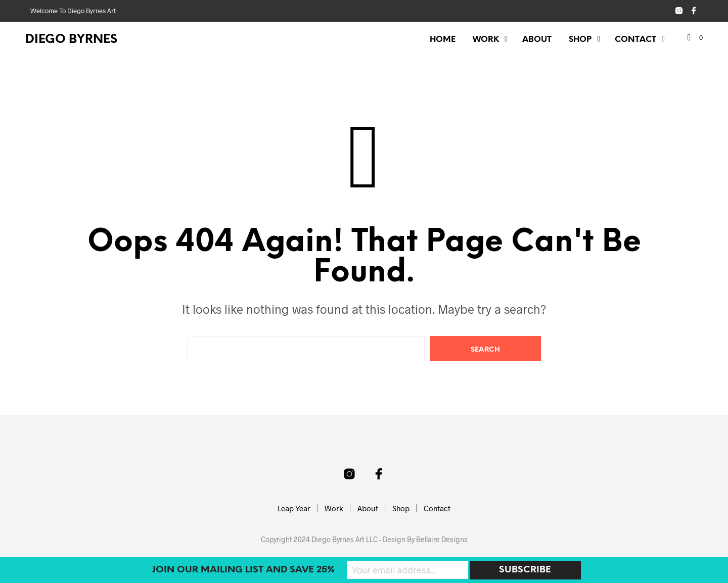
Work (486, 40)
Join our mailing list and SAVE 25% (243, 570)
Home (443, 40)
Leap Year (294, 508)
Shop (580, 40)
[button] (695, 38)
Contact (635, 40)
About (537, 40)
